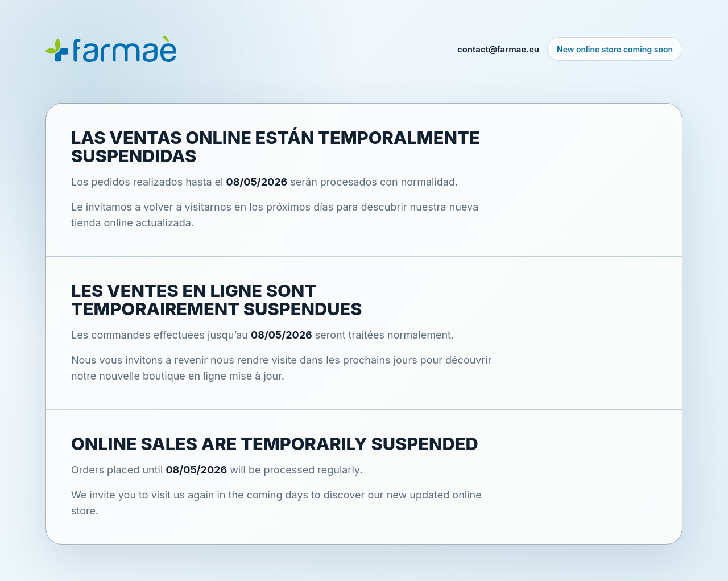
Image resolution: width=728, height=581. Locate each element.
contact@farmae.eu (498, 49)
